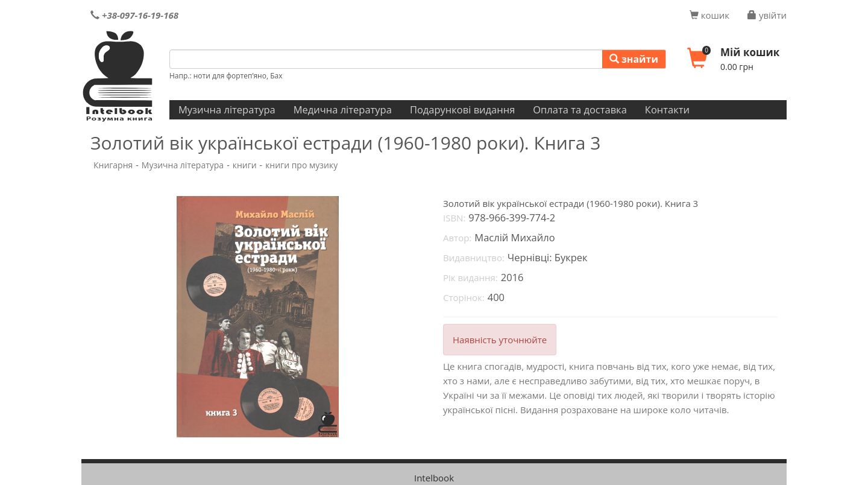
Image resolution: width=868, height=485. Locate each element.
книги (245, 165)
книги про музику (301, 165)
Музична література (227, 109)
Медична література (343, 109)
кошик (709, 15)
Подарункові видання (462, 109)
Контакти (667, 109)
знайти (634, 59)
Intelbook (434, 478)
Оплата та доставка (580, 109)
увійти (767, 15)
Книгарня (113, 165)
